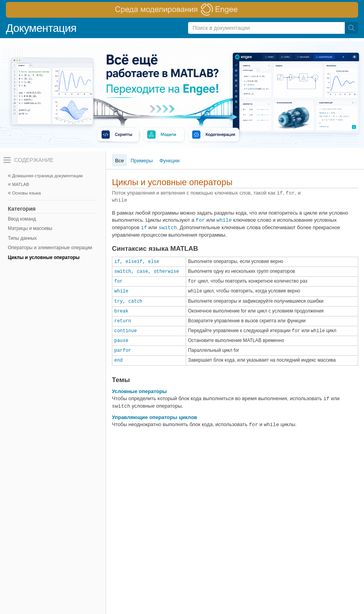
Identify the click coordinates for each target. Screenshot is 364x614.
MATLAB (21, 184)
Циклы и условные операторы (44, 257)
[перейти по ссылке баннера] (182, 10)
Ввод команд (22, 219)
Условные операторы (139, 391)
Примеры (142, 161)
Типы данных (22, 238)
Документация (41, 28)
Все (119, 161)
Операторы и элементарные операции (50, 248)
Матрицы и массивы (30, 228)
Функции (169, 161)
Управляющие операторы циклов (155, 417)
